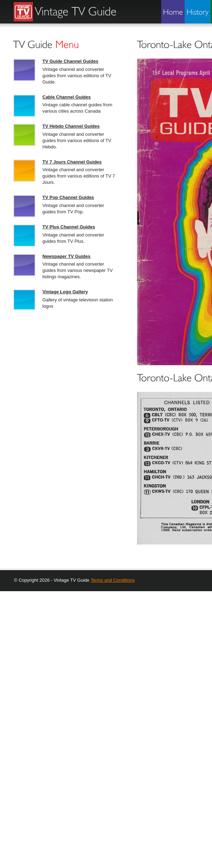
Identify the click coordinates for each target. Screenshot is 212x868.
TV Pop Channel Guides (68, 197)
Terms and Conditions (113, 580)
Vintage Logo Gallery (65, 292)
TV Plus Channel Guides (69, 227)
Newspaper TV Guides (66, 256)
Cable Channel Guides (67, 97)
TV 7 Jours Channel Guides (72, 162)
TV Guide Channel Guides (70, 61)
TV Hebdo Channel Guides (71, 126)
